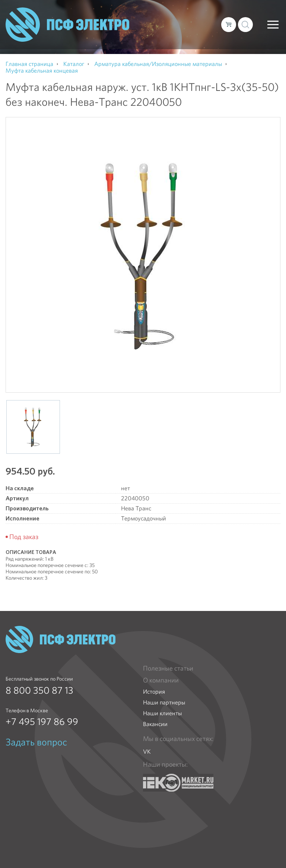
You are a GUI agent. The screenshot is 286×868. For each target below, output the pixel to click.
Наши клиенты (162, 713)
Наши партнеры (164, 702)
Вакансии (155, 724)
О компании (161, 680)
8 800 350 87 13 (39, 690)
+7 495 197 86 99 (42, 722)
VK (147, 752)
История (154, 692)
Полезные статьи (168, 668)
